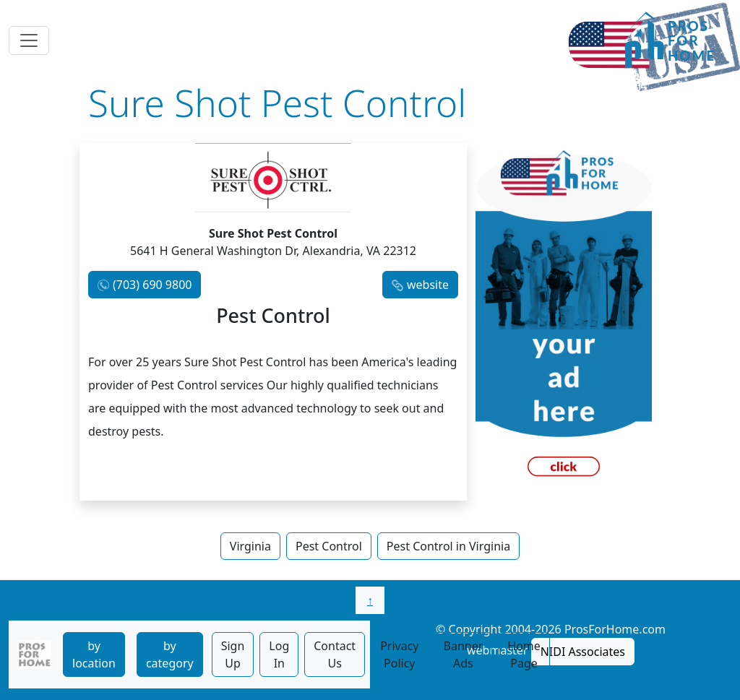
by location (94, 654)
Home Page (524, 654)
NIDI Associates (583, 652)
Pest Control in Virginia (448, 546)
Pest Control (329, 546)
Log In (279, 654)
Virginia (250, 546)
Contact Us (335, 654)
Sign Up (233, 654)
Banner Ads (464, 654)
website (428, 285)
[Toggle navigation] (29, 40)
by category (170, 654)
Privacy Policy (399, 654)
